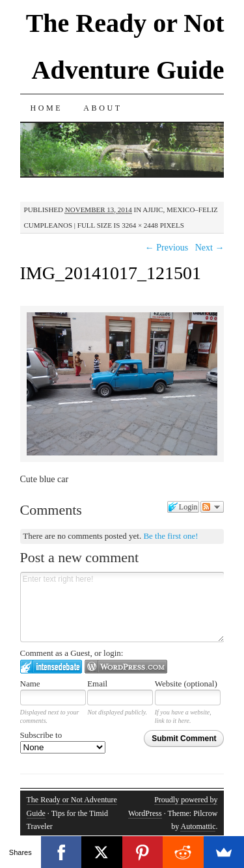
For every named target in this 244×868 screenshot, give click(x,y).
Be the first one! (170, 536)
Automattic (198, 826)
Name (30, 684)
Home (47, 108)
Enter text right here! (122, 607)
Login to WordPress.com (126, 667)
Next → (210, 248)
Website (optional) (186, 684)
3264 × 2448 (140, 225)
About (102, 108)
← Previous (167, 248)
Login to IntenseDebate (51, 667)
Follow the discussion (212, 507)
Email (97, 684)
